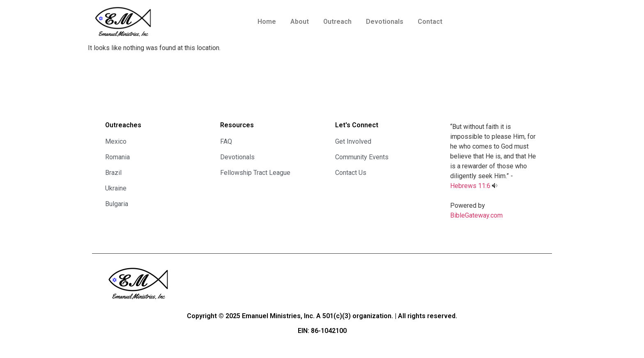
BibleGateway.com (476, 215)
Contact (430, 22)
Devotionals (385, 22)
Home (267, 22)
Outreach (337, 22)
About (300, 22)
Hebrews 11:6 (470, 186)
